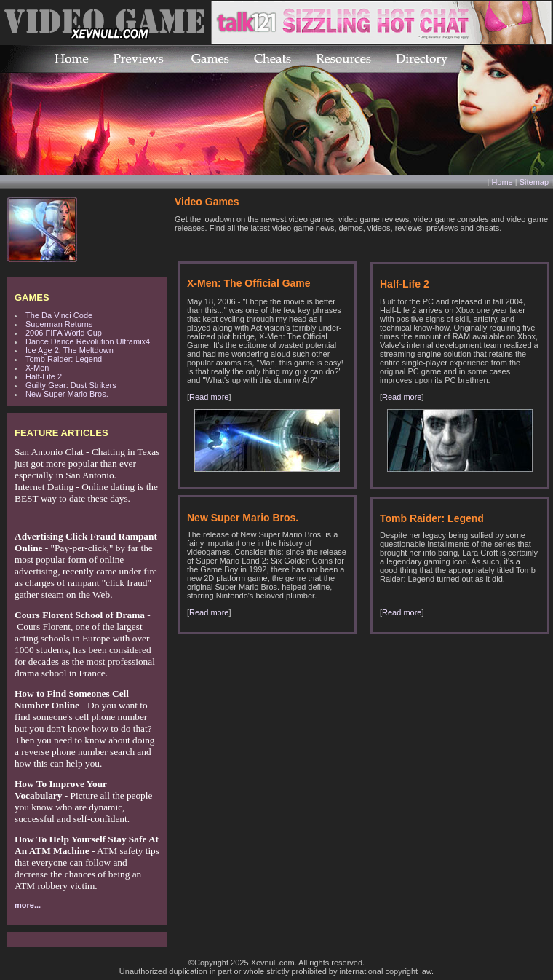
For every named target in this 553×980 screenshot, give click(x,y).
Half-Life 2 (44, 376)
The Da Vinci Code (59, 315)
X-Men (37, 368)
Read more (209, 397)
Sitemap (534, 182)
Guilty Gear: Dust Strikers (71, 385)
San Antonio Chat (49, 452)
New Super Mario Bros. (67, 394)
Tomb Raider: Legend (64, 359)
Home (502, 182)
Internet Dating (44, 487)
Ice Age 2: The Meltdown (69, 350)
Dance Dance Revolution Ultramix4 (88, 341)
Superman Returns (59, 324)
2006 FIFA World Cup (64, 333)
